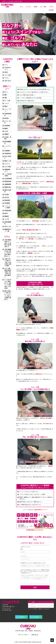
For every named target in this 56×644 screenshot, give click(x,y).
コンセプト (28, 7)
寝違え (6, 106)
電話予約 (22, 617)
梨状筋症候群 (8, 181)
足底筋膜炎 (7, 151)
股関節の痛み (8, 187)
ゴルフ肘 (7, 219)
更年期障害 (7, 203)
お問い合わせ (8, 81)
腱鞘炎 (6, 128)
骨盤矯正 (7, 134)
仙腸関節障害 (8, 184)
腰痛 (5, 95)
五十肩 (6, 131)
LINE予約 (51, 10)
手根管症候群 (8, 211)
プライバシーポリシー (24, 635)
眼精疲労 (7, 216)
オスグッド (7, 164)
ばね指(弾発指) (8, 179)
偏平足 (6, 213)
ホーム (21, 7)
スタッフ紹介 (43, 7)
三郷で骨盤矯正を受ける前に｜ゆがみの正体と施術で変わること (8, 253)
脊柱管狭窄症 (8, 154)
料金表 (35, 7)
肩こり (6, 92)
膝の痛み (7, 118)
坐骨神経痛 (7, 126)
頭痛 (5, 98)
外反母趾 (7, 195)
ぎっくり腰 (7, 101)
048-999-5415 (8, 610)
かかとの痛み (8, 167)
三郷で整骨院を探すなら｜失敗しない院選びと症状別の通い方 (8, 243)
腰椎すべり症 (8, 161)
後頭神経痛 (7, 200)
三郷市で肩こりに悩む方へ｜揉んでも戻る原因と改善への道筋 (8, 262)
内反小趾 (7, 197)
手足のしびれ (8, 227)
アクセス (51, 7)
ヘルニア (7, 103)
